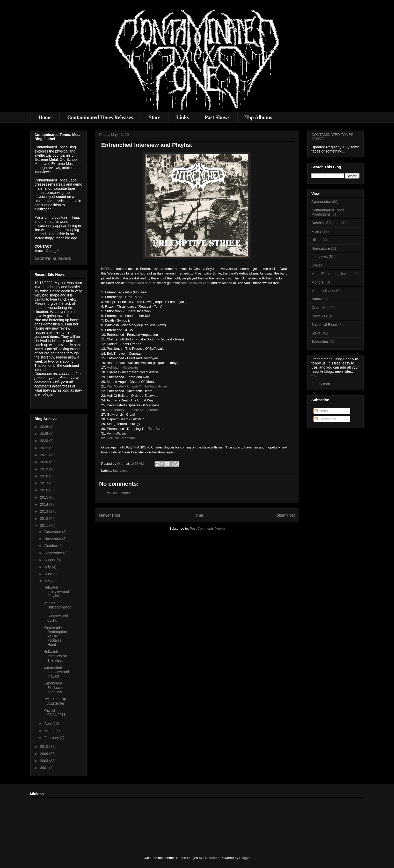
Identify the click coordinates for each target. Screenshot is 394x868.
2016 (45, 490)
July (48, 567)
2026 (45, 427)
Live (315, 265)
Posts (321, 411)
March (50, 731)
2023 (45, 441)
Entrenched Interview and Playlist (56, 672)
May (48, 581)
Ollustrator (211, 858)
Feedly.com (321, 384)
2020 (45, 462)
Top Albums (259, 117)
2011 (45, 526)
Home (45, 117)
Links (183, 117)
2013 (45, 511)
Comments (325, 419)
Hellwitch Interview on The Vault (55, 656)
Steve (316, 333)
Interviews (121, 471)
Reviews (318, 316)
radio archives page (196, 283)
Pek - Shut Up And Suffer (55, 701)
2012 (45, 519)
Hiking (316, 240)
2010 (45, 747)
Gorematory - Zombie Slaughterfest (133, 410)
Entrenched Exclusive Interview (53, 688)
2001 (45, 768)
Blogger (245, 858)
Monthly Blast (322, 291)
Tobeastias (320, 341)
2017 (45, 483)
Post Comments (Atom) (207, 528)
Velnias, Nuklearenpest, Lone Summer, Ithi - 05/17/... (57, 612)
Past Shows (217, 117)
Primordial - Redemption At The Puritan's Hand (55, 636)
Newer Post (110, 515)
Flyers (316, 231)
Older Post (285, 515)
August (50, 560)
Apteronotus (321, 202)
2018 (45, 476)
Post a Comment (118, 493)
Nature (317, 299)
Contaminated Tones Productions (328, 212)
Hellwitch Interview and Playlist (56, 592)
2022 (45, 448)
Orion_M (53, 250)
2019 (45, 469)
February (52, 738)
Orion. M (318, 308)
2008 (45, 761)
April (48, 724)
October (51, 546)
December (53, 532)
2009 (45, 754)
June (49, 574)
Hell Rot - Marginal (121, 438)
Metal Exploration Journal (332, 274)
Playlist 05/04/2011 (54, 713)
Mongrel (318, 282)
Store (154, 117)
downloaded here (139, 283)
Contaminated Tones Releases (100, 117)
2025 (45, 434)
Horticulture (321, 248)
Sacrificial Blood (324, 325)
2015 (45, 497)
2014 (45, 504)
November (53, 539)
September (54, 553)
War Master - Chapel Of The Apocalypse (137, 386)
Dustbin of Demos (326, 223)
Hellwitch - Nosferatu (122, 367)
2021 (45, 455)
